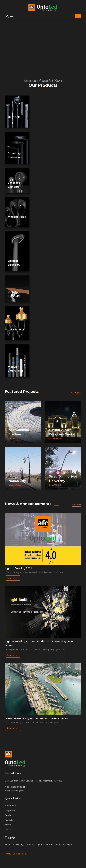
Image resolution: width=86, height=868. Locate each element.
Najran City (17, 481)
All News (77, 505)
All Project (76, 392)
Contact (9, 829)
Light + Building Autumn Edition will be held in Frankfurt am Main (34, 572)
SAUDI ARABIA (15, 485)
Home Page (11, 806)
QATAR (12, 438)
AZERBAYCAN (55, 438)
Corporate (10, 810)
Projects (9, 820)
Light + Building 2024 (19, 568)
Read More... (13, 578)
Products (9, 815)
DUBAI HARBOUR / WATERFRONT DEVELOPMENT (37, 719)
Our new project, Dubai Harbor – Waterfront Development (33, 722)
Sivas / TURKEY (56, 485)
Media (8, 825)
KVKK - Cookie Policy (16, 854)
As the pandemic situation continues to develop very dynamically (35, 649)
